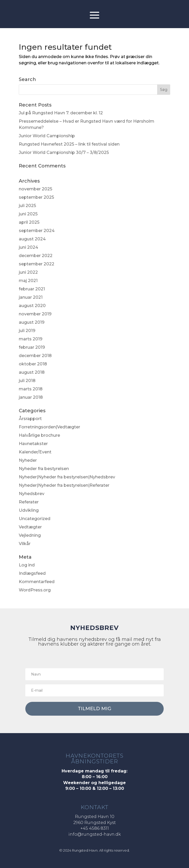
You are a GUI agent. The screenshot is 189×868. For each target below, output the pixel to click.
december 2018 (35, 356)
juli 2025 (27, 206)
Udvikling (29, 510)
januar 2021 (31, 297)
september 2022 (37, 264)
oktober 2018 (33, 364)
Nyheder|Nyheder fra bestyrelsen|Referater (64, 485)
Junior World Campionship (47, 136)
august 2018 (32, 372)
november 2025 (36, 189)
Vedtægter (30, 527)
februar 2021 (32, 289)
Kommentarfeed (37, 582)
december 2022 (36, 256)
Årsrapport (30, 419)
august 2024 (32, 239)
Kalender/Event (35, 452)
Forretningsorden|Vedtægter (49, 427)
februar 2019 (32, 347)
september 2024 (37, 231)
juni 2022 (28, 272)
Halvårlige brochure (39, 435)
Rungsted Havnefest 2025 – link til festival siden (69, 144)
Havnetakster (33, 444)
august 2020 (32, 306)
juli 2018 (27, 381)
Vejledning (30, 535)
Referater (29, 502)
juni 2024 (28, 247)
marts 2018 (31, 389)
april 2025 (29, 222)
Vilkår (25, 544)
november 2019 (35, 314)
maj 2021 (28, 281)
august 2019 (32, 322)
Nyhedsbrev (32, 494)
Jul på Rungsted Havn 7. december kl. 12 (61, 113)
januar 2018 (31, 397)
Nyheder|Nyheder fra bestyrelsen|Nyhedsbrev (67, 477)
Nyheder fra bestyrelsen (44, 469)
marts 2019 (31, 339)
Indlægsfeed (32, 573)
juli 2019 (27, 331)
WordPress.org (35, 590)
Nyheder (28, 460)
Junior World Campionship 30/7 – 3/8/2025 (64, 152)
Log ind (27, 565)
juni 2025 (28, 214)
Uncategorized (35, 519)
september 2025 (36, 197)
